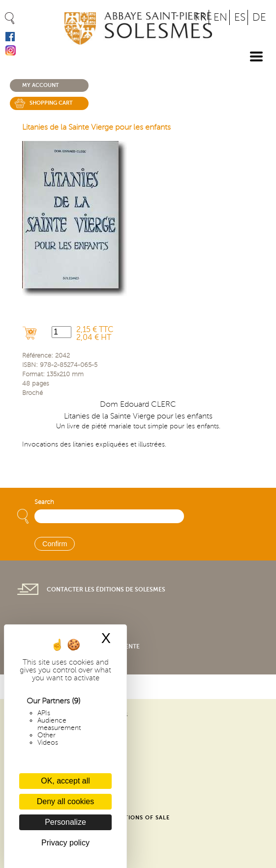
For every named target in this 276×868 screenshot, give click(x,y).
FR (201, 17)
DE (259, 17)
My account (41, 85)
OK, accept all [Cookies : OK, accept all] (65, 781)
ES (240, 17)
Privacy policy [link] (65, 843)
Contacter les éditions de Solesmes (106, 589)
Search (44, 502)
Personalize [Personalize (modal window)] (65, 822)
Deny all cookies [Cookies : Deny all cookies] (66, 801)
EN (220, 17)
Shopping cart (51, 103)
